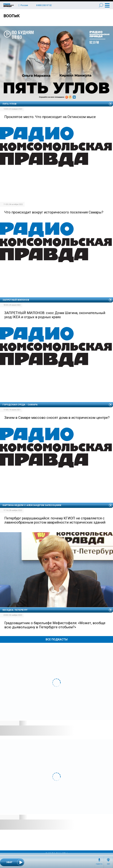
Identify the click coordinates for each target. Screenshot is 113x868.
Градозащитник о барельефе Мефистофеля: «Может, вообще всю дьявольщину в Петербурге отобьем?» (55, 625)
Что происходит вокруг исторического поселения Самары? (54, 212)
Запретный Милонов (16, 300)
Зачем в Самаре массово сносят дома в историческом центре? (57, 418)
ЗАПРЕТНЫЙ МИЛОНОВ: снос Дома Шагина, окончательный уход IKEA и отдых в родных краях (55, 315)
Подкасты (99, 864)
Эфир (108, 864)
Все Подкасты (57, 639)
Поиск (101, 5)
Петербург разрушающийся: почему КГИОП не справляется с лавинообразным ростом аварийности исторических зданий (55, 520)
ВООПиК (12, 16)
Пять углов (10, 104)
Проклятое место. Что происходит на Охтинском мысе (50, 117)
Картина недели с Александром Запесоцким (32, 505)
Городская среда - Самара (20, 405)
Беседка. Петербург (15, 610)
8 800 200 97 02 (44, 5)
